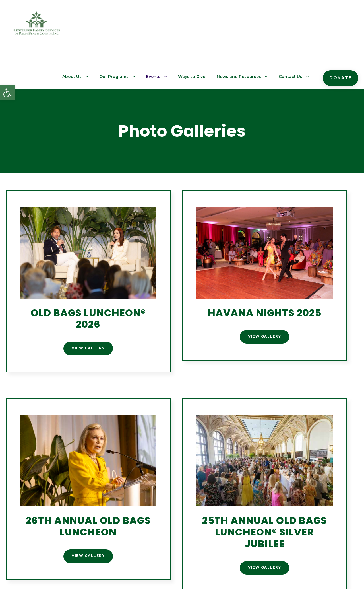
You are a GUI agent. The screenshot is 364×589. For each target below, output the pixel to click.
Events (166, 26)
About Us (88, 26)
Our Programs (128, 26)
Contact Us (294, 26)
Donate (342, 27)
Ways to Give (202, 26)
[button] (7, 93)
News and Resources (246, 26)
